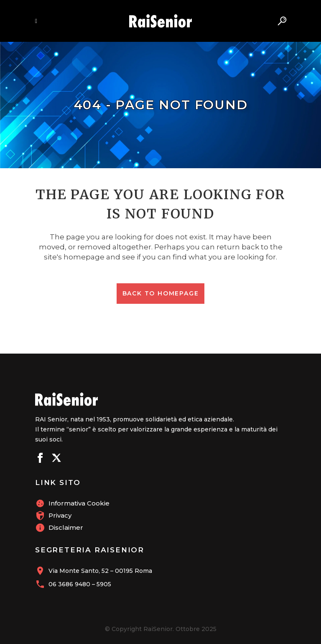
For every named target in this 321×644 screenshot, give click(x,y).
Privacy (60, 515)
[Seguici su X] (56, 459)
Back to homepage (161, 293)
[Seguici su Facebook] (40, 459)
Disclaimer (66, 527)
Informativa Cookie (79, 503)
